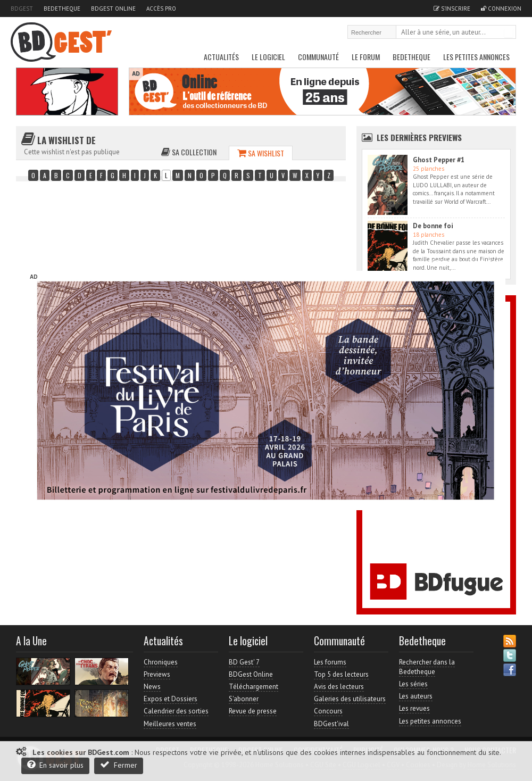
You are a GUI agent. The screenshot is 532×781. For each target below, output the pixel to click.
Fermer (119, 765)
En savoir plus (55, 765)
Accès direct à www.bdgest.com (458, 262)
